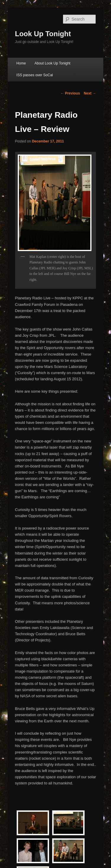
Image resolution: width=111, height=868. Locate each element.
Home (21, 63)
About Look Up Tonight (52, 63)
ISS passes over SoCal (34, 75)
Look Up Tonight (43, 34)
